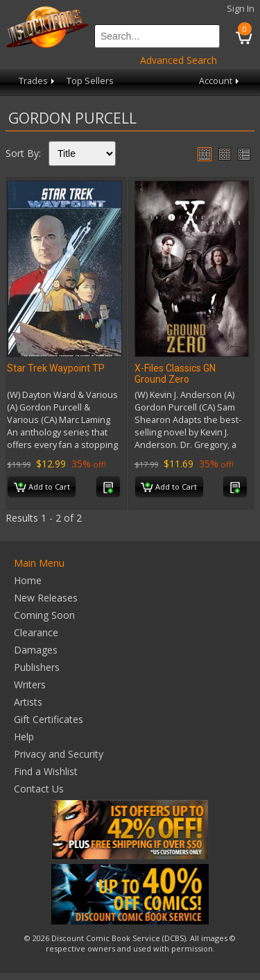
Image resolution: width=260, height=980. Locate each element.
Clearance (36, 632)
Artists (28, 702)
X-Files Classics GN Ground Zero (175, 374)
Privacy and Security (59, 754)
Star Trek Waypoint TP (56, 368)
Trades (38, 81)
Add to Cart (42, 488)
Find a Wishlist (46, 771)
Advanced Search (179, 60)
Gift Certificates (49, 719)
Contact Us (39, 789)
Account (220, 81)
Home (28, 580)
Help (24, 737)
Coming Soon (44, 615)
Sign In (241, 9)
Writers (30, 684)
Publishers (37, 667)
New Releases (46, 598)
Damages (36, 650)
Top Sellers (90, 81)
